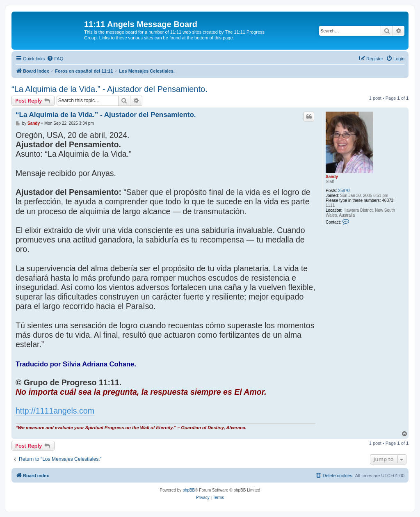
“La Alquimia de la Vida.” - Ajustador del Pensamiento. (110, 89)
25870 (344, 191)
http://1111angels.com (55, 411)
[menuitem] (55, 59)
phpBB (189, 490)
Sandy (332, 177)
